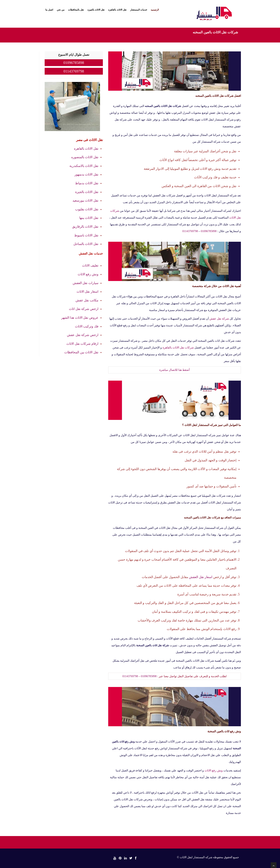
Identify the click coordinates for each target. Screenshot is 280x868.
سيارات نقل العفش (86, 283)
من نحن (61, 10)
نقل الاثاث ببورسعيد (85, 200)
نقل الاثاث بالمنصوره (85, 157)
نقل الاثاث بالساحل (86, 244)
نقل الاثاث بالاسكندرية (84, 166)
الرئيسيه (155, 10)
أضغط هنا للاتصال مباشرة (174, 370)
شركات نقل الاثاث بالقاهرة (178, 348)
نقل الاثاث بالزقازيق (85, 227)
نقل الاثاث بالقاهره (117, 10)
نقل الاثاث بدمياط (87, 183)
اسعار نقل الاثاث (87, 292)
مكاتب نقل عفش (87, 300)
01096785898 (209, 231)
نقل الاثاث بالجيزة (87, 192)
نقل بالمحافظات (76, 10)
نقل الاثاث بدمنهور (86, 174)
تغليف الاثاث (90, 265)
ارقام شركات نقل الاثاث (82, 344)
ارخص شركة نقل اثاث (84, 309)
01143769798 (190, 231)
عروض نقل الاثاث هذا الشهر (80, 318)
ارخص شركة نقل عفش (83, 335)
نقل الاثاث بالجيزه (96, 10)
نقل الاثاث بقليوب (87, 209)
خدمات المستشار (139, 10)
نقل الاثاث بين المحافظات (81, 352)
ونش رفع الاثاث (214, 770)
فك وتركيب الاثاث (87, 326)
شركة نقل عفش (219, 319)
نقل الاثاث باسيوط (86, 235)
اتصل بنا (49, 10)
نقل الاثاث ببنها (89, 218)
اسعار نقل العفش (201, 577)
